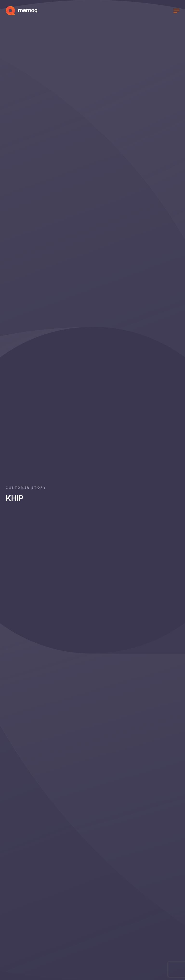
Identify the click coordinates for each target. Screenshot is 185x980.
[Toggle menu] (176, 12)
